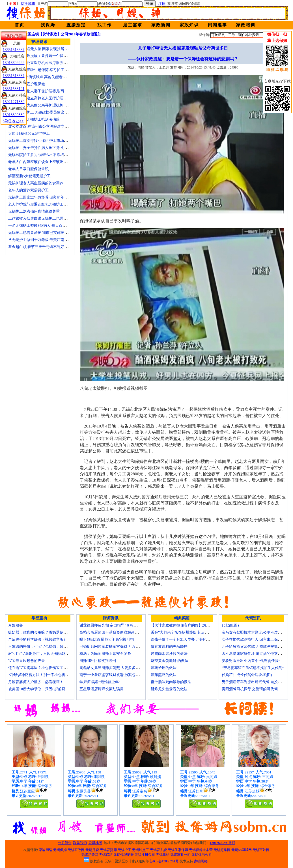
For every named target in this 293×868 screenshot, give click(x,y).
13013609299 (14, 63)
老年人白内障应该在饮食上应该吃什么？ (41, 162)
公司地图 (95, 843)
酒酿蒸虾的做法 (164, 675)
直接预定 (76, 25)
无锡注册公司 (145, 855)
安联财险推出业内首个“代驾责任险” (251, 661)
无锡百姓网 (261, 850)
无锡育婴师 (108, 850)
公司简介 (65, 843)
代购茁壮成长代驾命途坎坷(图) (247, 675)
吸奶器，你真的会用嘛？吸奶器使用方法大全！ (47, 632)
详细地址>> (14, 121)
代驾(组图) (230, 625)
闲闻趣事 (217, 25)
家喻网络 (46, 850)
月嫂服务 (16, 625)
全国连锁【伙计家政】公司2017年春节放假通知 (63, 34)
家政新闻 (161, 25)
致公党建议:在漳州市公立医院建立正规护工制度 (47, 126)
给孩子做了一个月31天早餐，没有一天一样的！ (189, 639)
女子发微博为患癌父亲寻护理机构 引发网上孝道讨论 (51, 105)
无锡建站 (163, 855)
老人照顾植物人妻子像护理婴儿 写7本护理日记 (46, 91)
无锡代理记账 (124, 855)
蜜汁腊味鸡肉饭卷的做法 (171, 682)
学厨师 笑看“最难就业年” (100, 682)
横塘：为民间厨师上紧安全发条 (105, 654)
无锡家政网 (76, 850)
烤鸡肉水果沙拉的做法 (169, 654)
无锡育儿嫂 (158, 850)
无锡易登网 (90, 855)
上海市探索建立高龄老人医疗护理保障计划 (43, 98)
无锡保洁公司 (202, 855)
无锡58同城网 (242, 850)
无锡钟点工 (141, 850)
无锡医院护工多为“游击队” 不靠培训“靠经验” (45, 155)
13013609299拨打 (223, 843)
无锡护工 (124, 850)
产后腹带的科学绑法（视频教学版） (38, 639)
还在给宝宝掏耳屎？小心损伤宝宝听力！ (41, 668)
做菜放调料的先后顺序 (169, 646)
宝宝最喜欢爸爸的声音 (27, 661)
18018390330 (14, 115)
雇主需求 (133, 25)
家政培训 (246, 25)
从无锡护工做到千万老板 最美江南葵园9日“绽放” (48, 240)
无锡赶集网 (222, 850)
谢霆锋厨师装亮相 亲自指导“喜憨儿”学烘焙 (115, 625)
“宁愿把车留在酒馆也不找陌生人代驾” (253, 668)
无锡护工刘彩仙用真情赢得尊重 (34, 211)
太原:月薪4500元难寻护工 (29, 133)
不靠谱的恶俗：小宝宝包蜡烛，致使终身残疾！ (47, 646)
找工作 (105, 25)
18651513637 (14, 50)
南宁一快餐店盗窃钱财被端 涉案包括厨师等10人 (119, 675)
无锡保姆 (60, 850)
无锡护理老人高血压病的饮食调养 (36, 183)
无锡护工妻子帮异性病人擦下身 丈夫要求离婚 (45, 148)
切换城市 (28, 4)
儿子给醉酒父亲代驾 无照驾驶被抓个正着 (255, 646)
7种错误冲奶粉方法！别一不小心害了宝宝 (42, 675)
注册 (162, 4)
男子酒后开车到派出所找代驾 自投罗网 (253, 682)
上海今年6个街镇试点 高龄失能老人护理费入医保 (48, 77)
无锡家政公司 (180, 855)
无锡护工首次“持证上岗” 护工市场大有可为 (43, 141)
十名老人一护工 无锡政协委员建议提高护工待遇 (47, 112)
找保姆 (48, 25)
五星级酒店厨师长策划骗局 (102, 689)
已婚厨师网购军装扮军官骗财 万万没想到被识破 (119, 646)
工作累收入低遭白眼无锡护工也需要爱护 (41, 218)
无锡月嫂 (92, 850)
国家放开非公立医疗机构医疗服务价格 (39, 63)
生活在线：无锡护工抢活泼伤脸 (34, 119)
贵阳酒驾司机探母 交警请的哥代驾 (250, 689)
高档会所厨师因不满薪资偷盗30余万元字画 (114, 632)
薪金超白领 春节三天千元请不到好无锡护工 (44, 247)
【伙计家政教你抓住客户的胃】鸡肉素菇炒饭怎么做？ (195, 625)
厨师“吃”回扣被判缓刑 (98, 661)
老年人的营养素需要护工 (28, 190)
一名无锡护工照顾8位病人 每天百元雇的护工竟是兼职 (52, 225)
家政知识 (189, 25)
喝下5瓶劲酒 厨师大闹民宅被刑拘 (107, 639)
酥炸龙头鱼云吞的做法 (169, 689)
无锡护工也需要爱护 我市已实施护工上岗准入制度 (49, 233)
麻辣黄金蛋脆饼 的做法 (170, 661)
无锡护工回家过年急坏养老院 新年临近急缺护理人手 (51, 197)
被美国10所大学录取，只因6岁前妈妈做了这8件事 (49, 689)
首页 (20, 25)
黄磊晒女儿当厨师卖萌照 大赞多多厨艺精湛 (115, 668)
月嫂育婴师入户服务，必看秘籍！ (36, 682)
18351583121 (14, 89)
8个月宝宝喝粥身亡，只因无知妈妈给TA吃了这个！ (50, 654)
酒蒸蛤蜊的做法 (164, 668)
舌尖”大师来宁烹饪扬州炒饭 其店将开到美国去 (189, 632)
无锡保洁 (106, 855)
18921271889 (14, 102)
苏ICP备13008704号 (164, 861)
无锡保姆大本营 (201, 850)
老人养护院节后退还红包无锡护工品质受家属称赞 (49, 204)
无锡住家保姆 (178, 850)
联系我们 (80, 843)
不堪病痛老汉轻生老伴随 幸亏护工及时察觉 (44, 70)
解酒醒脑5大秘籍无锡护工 (29, 176)
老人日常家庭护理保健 (27, 84)
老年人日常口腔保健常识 (28, 169)
